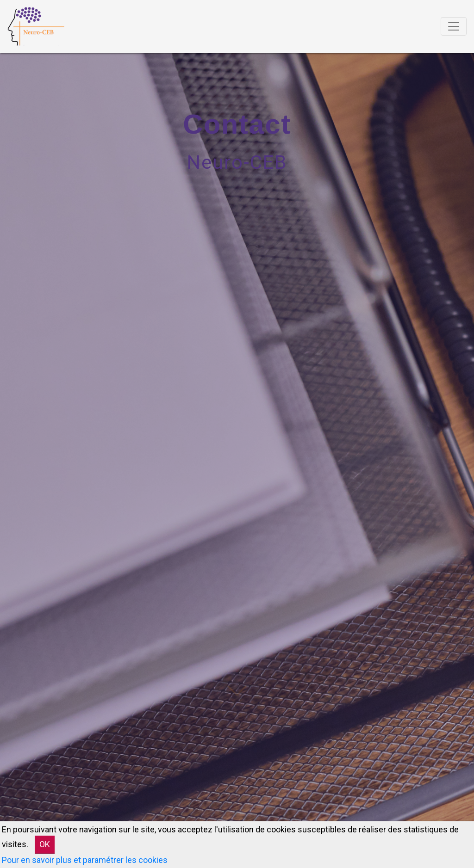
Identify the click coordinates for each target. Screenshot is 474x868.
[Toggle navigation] (454, 26)
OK (45, 844)
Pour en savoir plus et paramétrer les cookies (85, 860)
